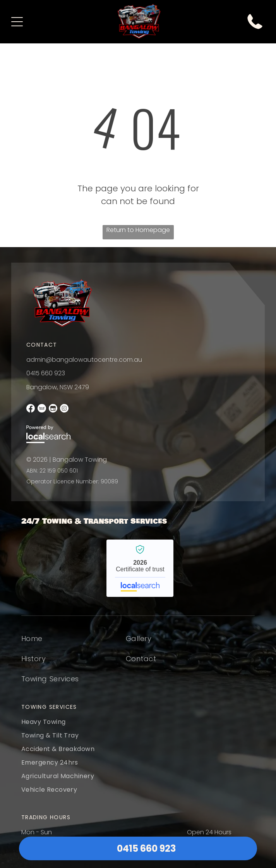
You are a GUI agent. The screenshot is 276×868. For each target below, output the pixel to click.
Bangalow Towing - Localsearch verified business (140, 568)
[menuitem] (50, 643)
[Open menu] (17, 22)
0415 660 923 (46, 373)
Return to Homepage (138, 230)
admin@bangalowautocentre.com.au (84, 360)
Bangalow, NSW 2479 (58, 387)
